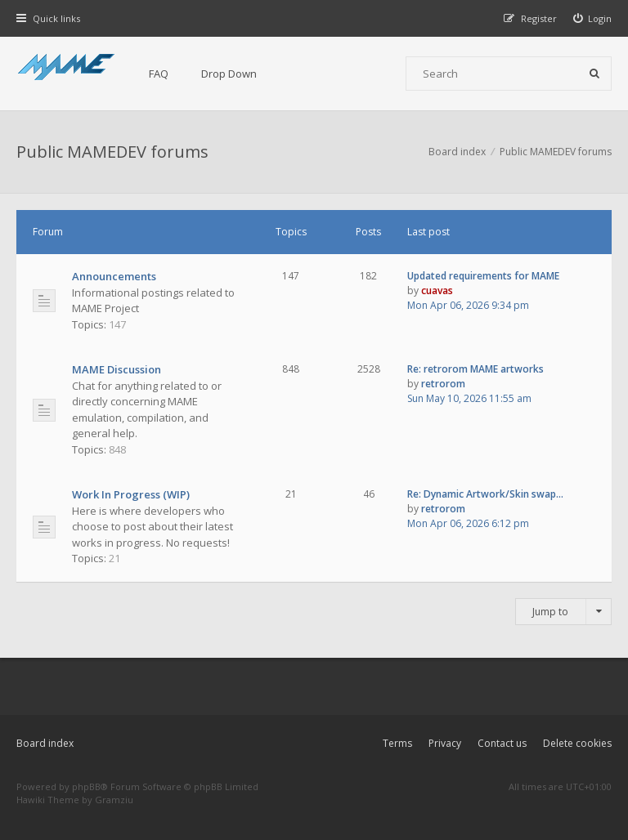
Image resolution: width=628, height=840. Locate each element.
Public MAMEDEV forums (112, 152)
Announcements (114, 276)
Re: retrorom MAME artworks (475, 369)
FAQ (159, 74)
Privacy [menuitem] (445, 743)
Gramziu (114, 800)
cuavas (437, 290)
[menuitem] (593, 18)
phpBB (86, 786)
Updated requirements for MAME (483, 276)
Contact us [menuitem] (502, 743)
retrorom (443, 384)
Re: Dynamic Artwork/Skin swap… (485, 494)
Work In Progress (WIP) (131, 494)
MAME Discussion (117, 369)
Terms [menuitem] (397, 743)
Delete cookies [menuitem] (577, 743)
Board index (45, 743)
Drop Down (229, 74)
